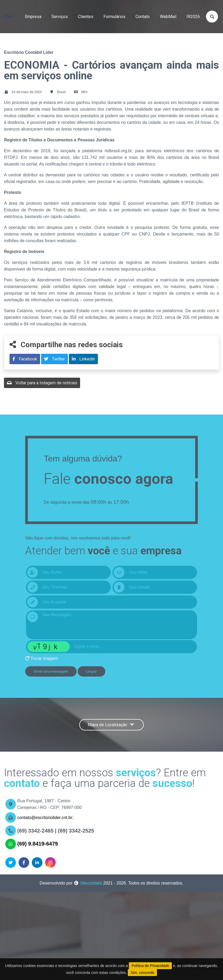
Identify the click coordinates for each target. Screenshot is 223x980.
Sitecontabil (91, 883)
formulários (114, 17)
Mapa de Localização (112, 725)
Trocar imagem (41, 658)
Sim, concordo (142, 973)
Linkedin (83, 359)
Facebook (25, 359)
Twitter (54, 359)
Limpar (91, 671)
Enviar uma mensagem (51, 671)
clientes (86, 17)
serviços (60, 17)
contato (143, 17)
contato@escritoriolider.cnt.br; (45, 818)
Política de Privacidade (150, 966)
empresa (33, 17)
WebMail (168, 17)
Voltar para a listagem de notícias (42, 383)
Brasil (62, 92)
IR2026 (193, 17)
